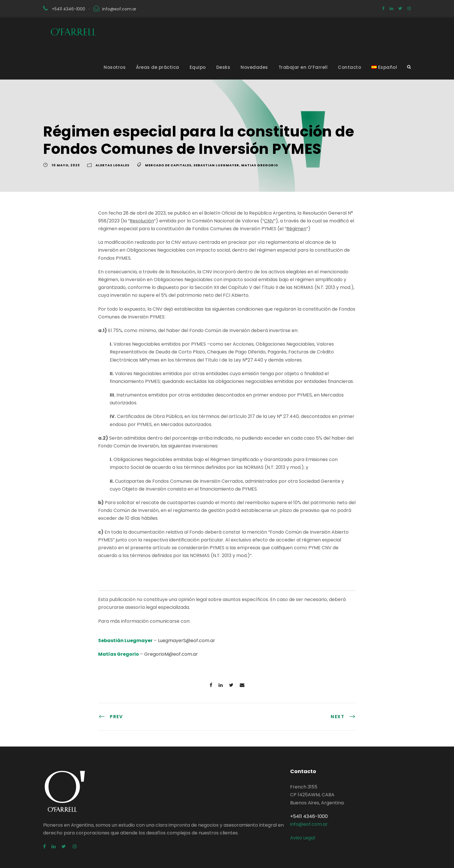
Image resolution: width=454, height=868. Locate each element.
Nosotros (115, 67)
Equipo (198, 67)
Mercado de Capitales (168, 165)
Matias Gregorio (260, 165)
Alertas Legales (112, 165)
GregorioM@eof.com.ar (171, 654)
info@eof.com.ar (119, 9)
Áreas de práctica (158, 67)
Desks (223, 67)
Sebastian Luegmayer (216, 165)
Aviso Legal (303, 838)
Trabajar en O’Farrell (303, 67)
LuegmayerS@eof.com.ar (186, 641)
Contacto (349, 67)
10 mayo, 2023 (66, 165)
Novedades (254, 67)
